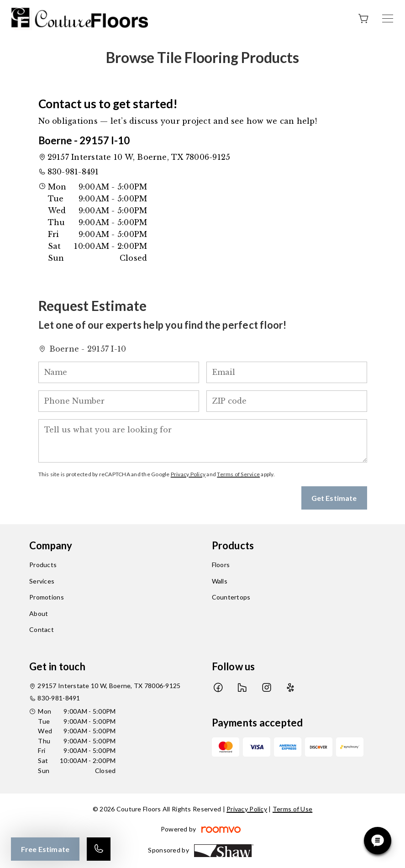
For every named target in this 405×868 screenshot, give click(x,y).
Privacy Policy (188, 474)
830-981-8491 (73, 172)
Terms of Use (292, 809)
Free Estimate (45, 849)
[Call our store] (99, 849)
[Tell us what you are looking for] (203, 441)
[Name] (119, 372)
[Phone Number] (119, 401)
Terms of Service (238, 474)
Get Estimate (334, 498)
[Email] (287, 372)
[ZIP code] (287, 401)
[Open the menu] (388, 18)
